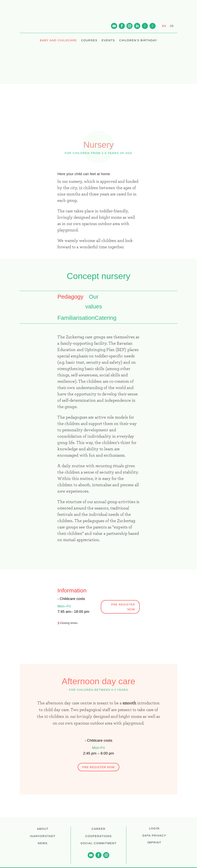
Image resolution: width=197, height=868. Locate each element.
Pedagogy (70, 297)
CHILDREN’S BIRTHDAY (138, 40)
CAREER (98, 829)
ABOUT (43, 829)
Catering (106, 318)
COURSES (89, 40)
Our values (94, 301)
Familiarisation (76, 318)
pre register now (123, 607)
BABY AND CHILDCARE (58, 40)
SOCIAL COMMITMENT (98, 843)
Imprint (154, 842)
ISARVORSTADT (43, 836)
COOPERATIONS (98, 836)
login (154, 828)
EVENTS (108, 40)
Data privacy (154, 835)
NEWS (43, 843)
